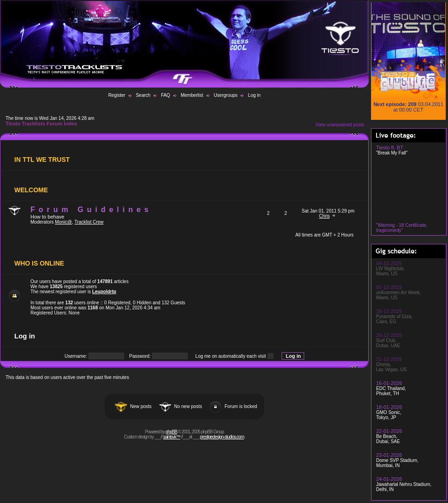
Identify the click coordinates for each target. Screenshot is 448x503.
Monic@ (63, 222)
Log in (254, 95)
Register (117, 95)
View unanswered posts (340, 125)
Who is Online (39, 263)
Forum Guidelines (91, 210)
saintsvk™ (172, 437)
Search (143, 95)
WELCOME (31, 190)
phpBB (171, 432)
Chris (324, 216)
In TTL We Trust (42, 160)
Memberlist (192, 95)
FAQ (165, 95)
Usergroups (226, 95)
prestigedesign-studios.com (222, 437)
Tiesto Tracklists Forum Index (41, 124)
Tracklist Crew (89, 222)
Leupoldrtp (104, 292)
